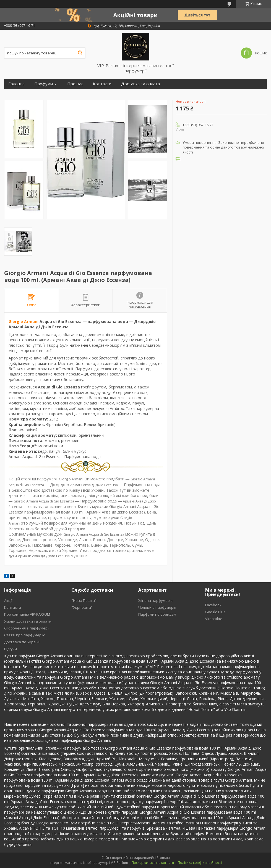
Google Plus (215, 612)
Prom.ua (163, 858)
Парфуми (44, 84)
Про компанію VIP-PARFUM (27, 614)
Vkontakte (214, 619)
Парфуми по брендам (157, 614)
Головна (16, 84)
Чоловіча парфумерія (157, 607)
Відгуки (11, 649)
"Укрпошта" (82, 607)
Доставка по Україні (22, 642)
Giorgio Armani (24, 321)
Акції (8, 600)
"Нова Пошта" (84, 600)
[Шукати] (80, 53)
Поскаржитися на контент (153, 863)
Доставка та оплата (140, 84)
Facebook (213, 605)
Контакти (102, 84)
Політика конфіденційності (200, 863)
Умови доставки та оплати (28, 621)
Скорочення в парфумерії (27, 628)
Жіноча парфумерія (155, 600)
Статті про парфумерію (25, 635)
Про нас (75, 84)
